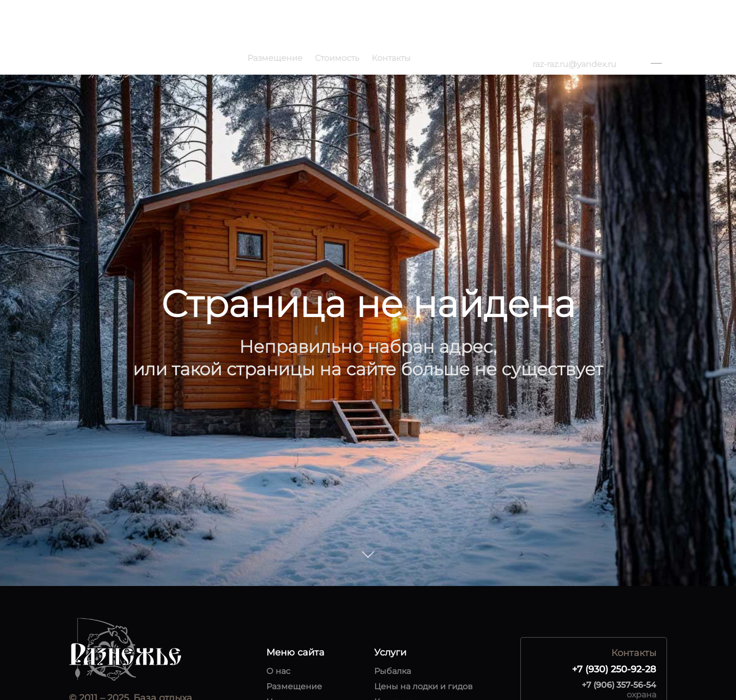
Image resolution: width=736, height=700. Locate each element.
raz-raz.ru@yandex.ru (574, 64)
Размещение (275, 58)
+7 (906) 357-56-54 (619, 685)
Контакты (391, 58)
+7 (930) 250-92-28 (570, 52)
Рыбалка (393, 671)
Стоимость (337, 58)
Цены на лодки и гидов (423, 687)
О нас (278, 671)
